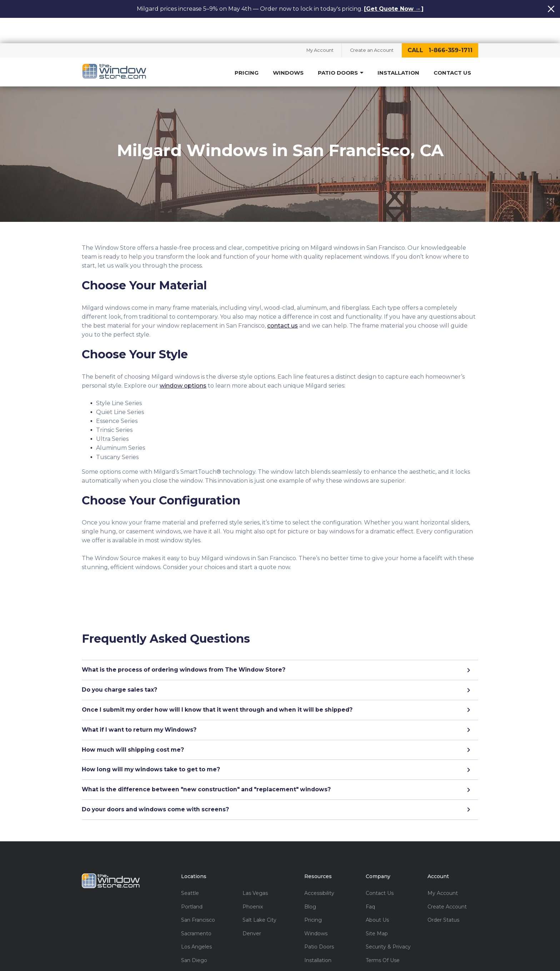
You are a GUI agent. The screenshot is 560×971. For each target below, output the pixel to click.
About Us (377, 903)
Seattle (190, 876)
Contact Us (452, 48)
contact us (282, 307)
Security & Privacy (388, 930)
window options (183, 367)
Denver (252, 917)
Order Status (443, 903)
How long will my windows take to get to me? (280, 752)
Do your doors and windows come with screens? (280, 793)
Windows (288, 48)
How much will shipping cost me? (280, 732)
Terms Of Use (383, 943)
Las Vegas (255, 876)
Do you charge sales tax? (280, 672)
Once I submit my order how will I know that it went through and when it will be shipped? (280, 692)
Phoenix (253, 890)
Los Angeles (196, 930)
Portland (192, 890)
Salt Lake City (259, 903)
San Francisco (198, 903)
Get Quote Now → (394, 9)
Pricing (247, 48)
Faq (370, 890)
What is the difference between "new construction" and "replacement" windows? (280, 772)
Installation (398, 48)
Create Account (447, 890)
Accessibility (319, 876)
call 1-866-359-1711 (440, 25)
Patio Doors (341, 48)
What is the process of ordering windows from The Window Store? (280, 652)
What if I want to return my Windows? (280, 712)
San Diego (194, 943)
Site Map (377, 917)
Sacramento (196, 917)
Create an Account (371, 25)
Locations (194, 859)
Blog (310, 890)
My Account (318, 25)
